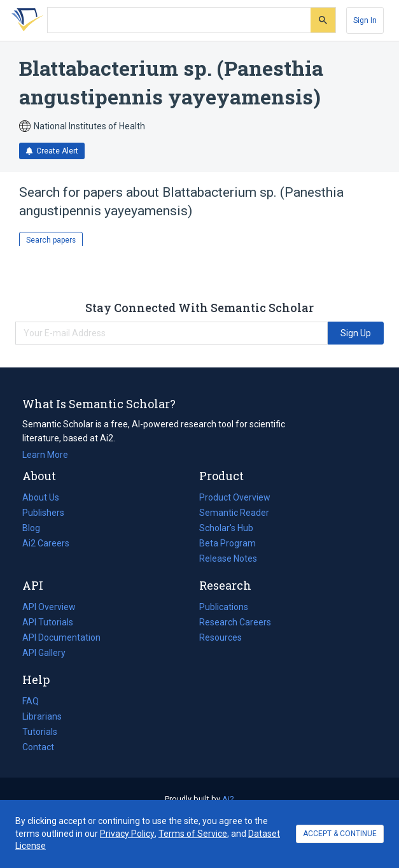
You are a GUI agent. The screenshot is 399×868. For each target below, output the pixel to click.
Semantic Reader (234, 513)
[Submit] (323, 20)
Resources (220, 637)
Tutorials (40, 732)
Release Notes (228, 559)
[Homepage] (25, 20)
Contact (38, 747)
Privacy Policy (127, 834)
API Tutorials (48, 622)
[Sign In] (365, 20)
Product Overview (235, 497)
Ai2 (228, 799)
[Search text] (179, 20)
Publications (224, 607)
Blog (36, 528)
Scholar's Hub (226, 528)
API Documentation (61, 637)
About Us (41, 497)
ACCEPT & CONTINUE (340, 834)
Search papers (51, 240)
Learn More (45, 455)
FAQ (31, 701)
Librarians (42, 716)
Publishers (43, 513)
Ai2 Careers (46, 543)
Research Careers (235, 622)
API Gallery (44, 653)
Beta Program (227, 543)
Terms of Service (193, 834)
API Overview (49, 607)
